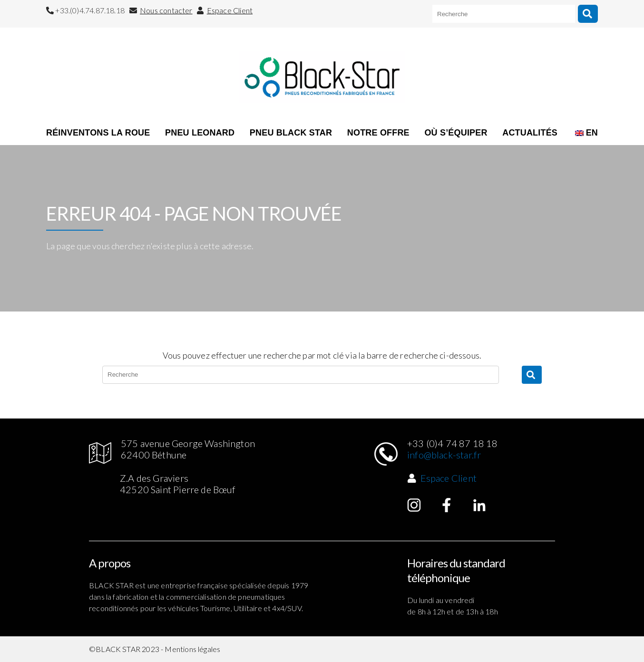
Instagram (414, 505)
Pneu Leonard (200, 133)
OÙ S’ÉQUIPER (456, 133)
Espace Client (230, 10)
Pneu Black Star (291, 133)
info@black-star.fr (444, 455)
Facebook (447, 505)
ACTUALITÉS (530, 133)
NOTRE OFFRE (378, 133)
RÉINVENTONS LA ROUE (98, 133)
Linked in (479, 505)
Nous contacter (166, 10)
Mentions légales (192, 649)
